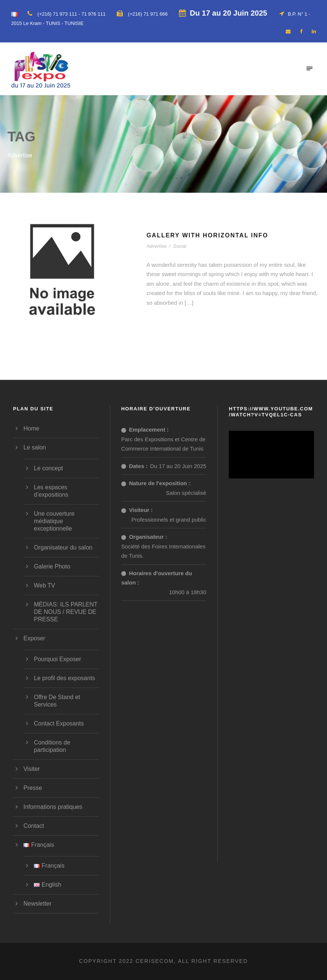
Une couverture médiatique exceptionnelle (54, 521)
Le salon (35, 447)
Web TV (44, 585)
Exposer (34, 638)
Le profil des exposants (65, 678)
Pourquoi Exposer (57, 659)
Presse (33, 788)
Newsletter (38, 904)
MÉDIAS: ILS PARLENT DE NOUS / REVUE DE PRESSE (66, 612)
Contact (34, 826)
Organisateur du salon (63, 547)
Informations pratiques (53, 807)
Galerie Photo (52, 566)
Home (31, 428)
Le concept (48, 468)
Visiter (32, 769)
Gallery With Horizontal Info (207, 235)
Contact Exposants (59, 723)
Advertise (157, 246)
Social (179, 246)
